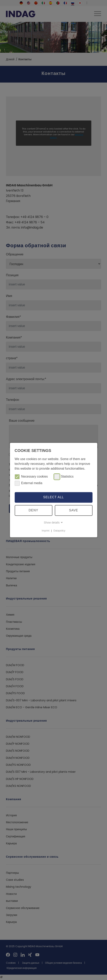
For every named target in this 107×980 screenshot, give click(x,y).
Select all (54, 497)
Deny (33, 510)
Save (74, 510)
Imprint (46, 531)
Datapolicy (59, 531)
